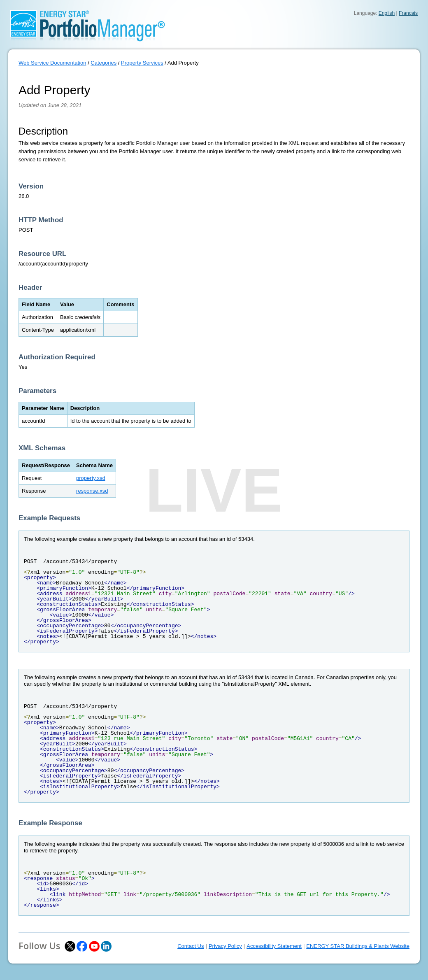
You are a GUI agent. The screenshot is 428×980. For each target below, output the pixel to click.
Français (408, 13)
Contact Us (191, 946)
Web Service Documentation (52, 63)
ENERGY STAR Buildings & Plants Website (358, 946)
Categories (104, 63)
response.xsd (92, 491)
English (387, 13)
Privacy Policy (225, 946)
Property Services (142, 63)
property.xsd (91, 478)
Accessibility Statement (274, 946)
